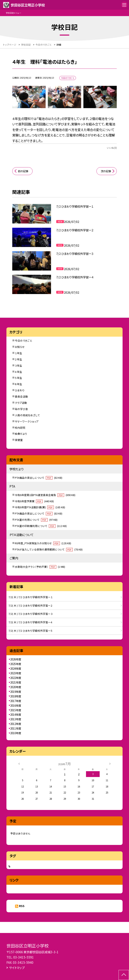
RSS (22, 906)
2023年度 (16, 673)
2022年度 (16, 678)
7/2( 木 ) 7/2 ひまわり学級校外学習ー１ (31, 597)
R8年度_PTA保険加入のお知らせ (43, 543)
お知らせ (20, 347)
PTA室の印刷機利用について (41, 526)
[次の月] (110, 763)
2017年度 (16, 701)
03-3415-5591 (24, 957)
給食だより (21, 434)
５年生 (18, 378)
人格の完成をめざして (27, 415)
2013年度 (16, 719)
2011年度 (16, 728)
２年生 (18, 359)
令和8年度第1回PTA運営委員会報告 (45, 495)
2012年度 (16, 724)
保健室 (19, 440)
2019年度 (16, 692)
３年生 (18, 365)
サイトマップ (17, 968)
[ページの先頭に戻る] (124, 975)
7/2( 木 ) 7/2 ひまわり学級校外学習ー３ (31, 614)
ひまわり (20, 390)
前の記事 (23, 171)
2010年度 (16, 733)
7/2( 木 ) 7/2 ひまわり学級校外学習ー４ (31, 622)
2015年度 (16, 710)
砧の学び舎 (21, 409)
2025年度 (16, 664)
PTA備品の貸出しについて (39, 478)
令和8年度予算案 (34, 501)
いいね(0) (112, 148)
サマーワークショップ (27, 421)
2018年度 (16, 696)
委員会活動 (21, 396)
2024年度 (16, 668)
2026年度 (16, 659)
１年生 (18, 353)
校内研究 (20, 428)
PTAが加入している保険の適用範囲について (49, 549)
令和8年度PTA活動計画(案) (40, 507)
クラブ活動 (21, 403)
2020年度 (16, 687)
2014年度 (16, 714)
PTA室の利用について (36, 520)
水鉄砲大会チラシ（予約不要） (40, 567)
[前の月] (19, 763)
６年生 (18, 384)
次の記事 (106, 171)
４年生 (18, 372)
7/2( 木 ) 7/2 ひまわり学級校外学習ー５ (31, 631)
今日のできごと (24, 341)
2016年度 (16, 705)
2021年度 (16, 682)
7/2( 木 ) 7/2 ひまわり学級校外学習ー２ (31, 605)
